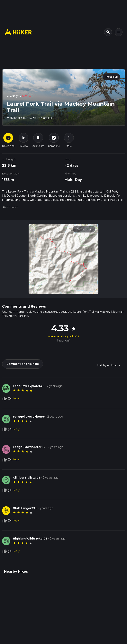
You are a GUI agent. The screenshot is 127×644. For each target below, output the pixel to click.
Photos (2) (111, 77)
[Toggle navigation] (119, 32)
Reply (16, 398)
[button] (10, 207)
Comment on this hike (23, 364)
